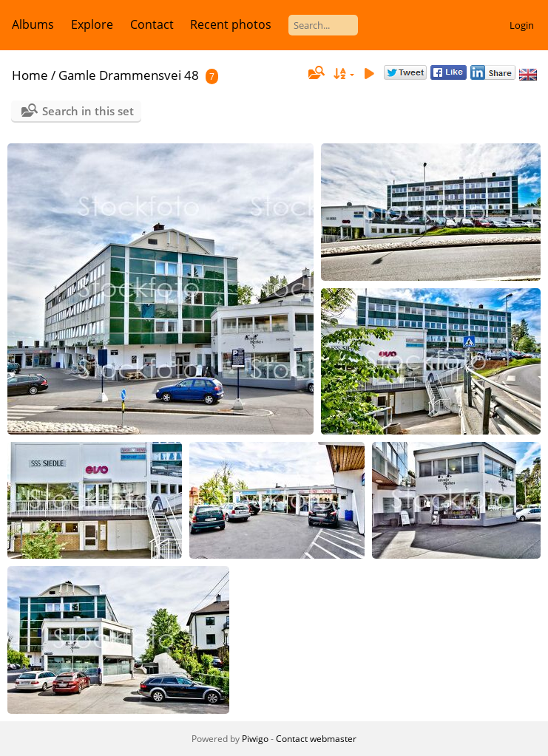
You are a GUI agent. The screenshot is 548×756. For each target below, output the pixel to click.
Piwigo (255, 739)
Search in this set (88, 111)
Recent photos (231, 24)
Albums (33, 24)
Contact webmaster (316, 739)
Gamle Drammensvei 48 (129, 75)
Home (30, 75)
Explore (92, 24)
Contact (152, 24)
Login (522, 25)
